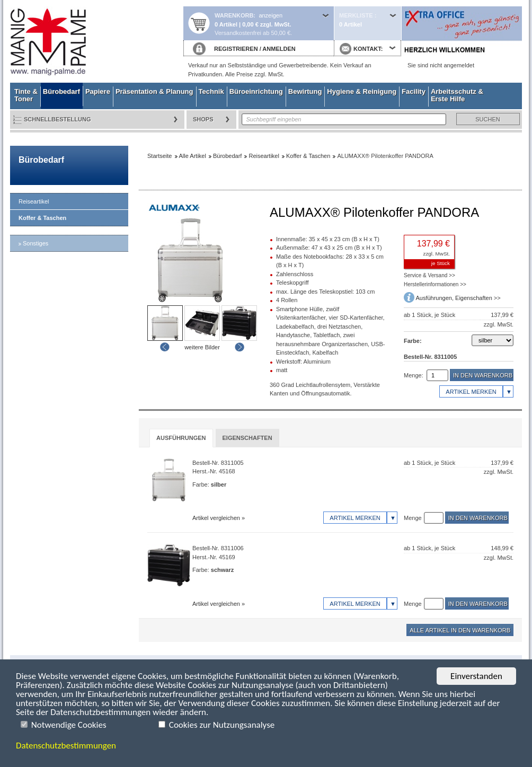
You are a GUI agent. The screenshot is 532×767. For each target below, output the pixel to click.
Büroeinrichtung (256, 91)
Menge (413, 518)
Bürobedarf (61, 91)
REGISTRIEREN (236, 49)
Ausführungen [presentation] (181, 438)
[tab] (181, 438)
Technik (211, 91)
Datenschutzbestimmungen (66, 746)
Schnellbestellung (57, 119)
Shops (203, 119)
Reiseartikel (34, 201)
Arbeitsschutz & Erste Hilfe (457, 95)
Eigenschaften (474, 298)
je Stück (441, 263)
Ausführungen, (435, 298)
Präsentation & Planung (154, 91)
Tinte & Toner (26, 95)
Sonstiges (36, 243)
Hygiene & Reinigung (362, 91)
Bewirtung (305, 91)
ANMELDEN (279, 49)
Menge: (414, 375)
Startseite (96, 41)
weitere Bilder (202, 347)
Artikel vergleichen (216, 518)
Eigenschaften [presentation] (247, 438)
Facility (414, 91)
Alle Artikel (193, 156)
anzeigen (271, 15)
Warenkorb (234, 15)
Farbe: (413, 341)
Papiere (98, 91)
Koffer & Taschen (42, 218)
